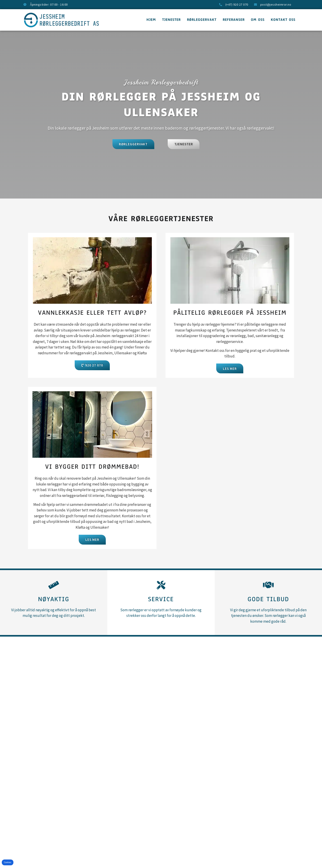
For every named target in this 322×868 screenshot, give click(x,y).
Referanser (234, 20)
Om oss (258, 20)
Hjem (151, 20)
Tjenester (171, 20)
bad (120, 490)
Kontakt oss (283, 20)
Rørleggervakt (202, 20)
